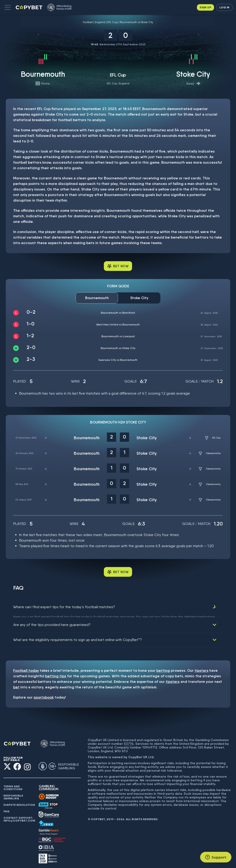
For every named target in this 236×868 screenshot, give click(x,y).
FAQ (6, 809)
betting (163, 668)
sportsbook (44, 695)
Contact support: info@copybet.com (19, 816)
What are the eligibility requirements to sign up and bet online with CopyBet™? (78, 637)
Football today (26, 668)
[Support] (216, 857)
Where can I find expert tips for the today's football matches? (64, 607)
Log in (224, 7)
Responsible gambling (13, 794)
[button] (8, 7)
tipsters (202, 668)
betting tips (56, 673)
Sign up (205, 7)
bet (16, 684)
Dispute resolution (19, 802)
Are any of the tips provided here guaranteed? (52, 622)
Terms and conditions (13, 785)
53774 (129, 741)
